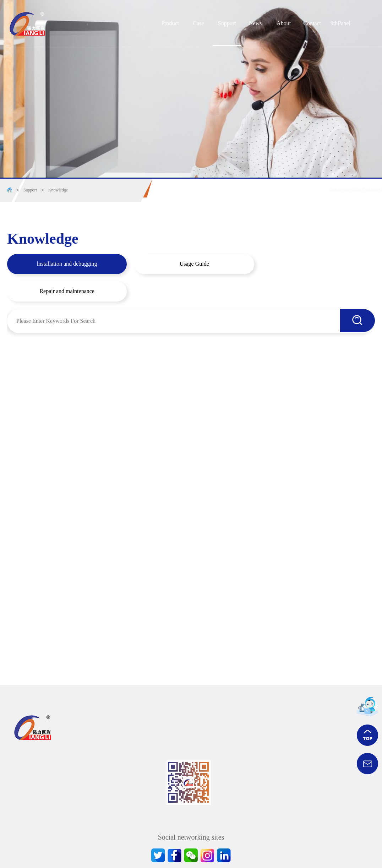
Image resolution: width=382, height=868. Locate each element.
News (255, 23)
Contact (312, 23)
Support (227, 23)
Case (199, 23)
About (284, 23)
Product (170, 23)
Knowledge (58, 190)
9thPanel (340, 23)
